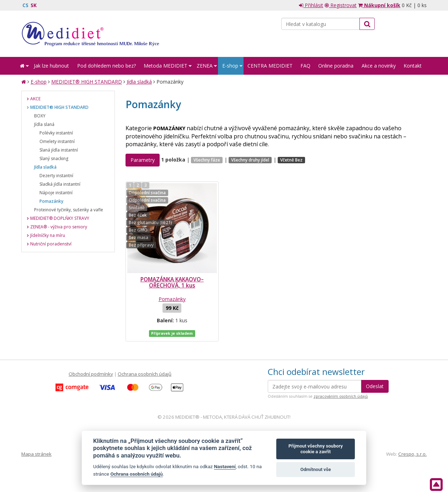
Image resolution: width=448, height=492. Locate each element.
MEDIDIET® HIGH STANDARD (87, 82)
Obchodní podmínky (91, 374)
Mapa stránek (36, 454)
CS (25, 5)
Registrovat (341, 5)
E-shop (39, 82)
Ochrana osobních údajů (145, 374)
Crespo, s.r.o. (412, 454)
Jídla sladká (139, 82)
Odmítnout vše (316, 469)
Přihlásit (311, 5)
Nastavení (225, 466)
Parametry (143, 160)
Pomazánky (172, 299)
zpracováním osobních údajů (341, 396)
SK (34, 5)
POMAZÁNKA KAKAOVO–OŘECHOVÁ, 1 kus (172, 282)
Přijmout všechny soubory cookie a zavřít (316, 449)
